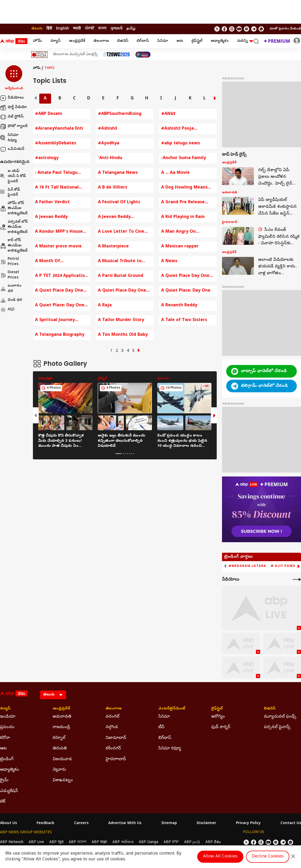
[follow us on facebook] (224, 29)
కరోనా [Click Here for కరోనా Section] (5, 738)
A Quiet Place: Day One (186, 291)
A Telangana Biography (60, 335)
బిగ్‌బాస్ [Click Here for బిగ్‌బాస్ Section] (165, 738)
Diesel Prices (9, 275)
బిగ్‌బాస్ (143, 41)
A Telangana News (118, 173)
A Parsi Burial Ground (121, 276)
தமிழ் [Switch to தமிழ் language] (131, 29)
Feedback (45, 824)
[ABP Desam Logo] (14, 41)
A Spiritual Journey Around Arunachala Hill (60, 320)
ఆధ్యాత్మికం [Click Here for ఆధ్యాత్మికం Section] (9, 770)
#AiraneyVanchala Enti (59, 129)
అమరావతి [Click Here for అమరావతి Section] (62, 717)
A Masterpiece (113, 247)
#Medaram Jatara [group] (247, 566)
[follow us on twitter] (217, 29)
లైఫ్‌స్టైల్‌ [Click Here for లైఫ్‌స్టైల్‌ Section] (217, 709)
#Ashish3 (108, 129)
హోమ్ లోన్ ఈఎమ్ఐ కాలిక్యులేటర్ (14, 209)
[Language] (53, 695)
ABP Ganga (149, 842)
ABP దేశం (213, 842)
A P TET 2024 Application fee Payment (61, 276)
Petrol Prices (9, 262)
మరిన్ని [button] (245, 41)
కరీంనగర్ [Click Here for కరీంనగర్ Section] (113, 749)
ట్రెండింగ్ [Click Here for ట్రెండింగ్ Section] (7, 759)
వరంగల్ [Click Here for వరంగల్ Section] (112, 717)
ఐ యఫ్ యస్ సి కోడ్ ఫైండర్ (13, 176)
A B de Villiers (113, 188)
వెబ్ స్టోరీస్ (12, 117)
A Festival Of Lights (119, 202)
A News (169, 261)
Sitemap (169, 824)
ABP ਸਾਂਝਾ (171, 842)
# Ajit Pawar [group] (284, 566)
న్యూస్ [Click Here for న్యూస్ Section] (5, 709)
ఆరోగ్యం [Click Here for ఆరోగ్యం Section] (218, 717)
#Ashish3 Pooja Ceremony (177, 129)
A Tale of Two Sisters (184, 320)
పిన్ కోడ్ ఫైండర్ (10, 193)
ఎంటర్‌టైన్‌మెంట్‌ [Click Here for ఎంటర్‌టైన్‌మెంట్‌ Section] (172, 709)
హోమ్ (37, 41)
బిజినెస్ (123, 41)
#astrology (47, 158)
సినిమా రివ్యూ (9, 138)
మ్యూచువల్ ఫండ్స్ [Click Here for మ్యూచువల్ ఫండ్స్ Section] (280, 717)
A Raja (105, 306)
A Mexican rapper (180, 247)
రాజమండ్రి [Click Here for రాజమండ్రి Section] (61, 727)
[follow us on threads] (232, 29)
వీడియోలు (12, 98)
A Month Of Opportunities (50, 262)
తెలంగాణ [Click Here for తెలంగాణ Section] (114, 709)
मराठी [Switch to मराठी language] (77, 29)
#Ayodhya (109, 144)
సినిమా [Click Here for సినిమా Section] (164, 717)
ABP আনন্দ (78, 842)
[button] (14, 78)
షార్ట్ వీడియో (13, 108)
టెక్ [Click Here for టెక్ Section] (3, 802)
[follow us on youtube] (239, 29)
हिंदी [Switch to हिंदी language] (49, 29)
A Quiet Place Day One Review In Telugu (122, 291)
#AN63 (168, 114)
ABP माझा (99, 842)
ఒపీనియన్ (12, 149)
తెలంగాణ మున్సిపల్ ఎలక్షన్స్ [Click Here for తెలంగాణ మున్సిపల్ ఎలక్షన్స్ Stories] (75, 55)
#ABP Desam (49, 114)
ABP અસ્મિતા (123, 842)
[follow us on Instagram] (246, 29)
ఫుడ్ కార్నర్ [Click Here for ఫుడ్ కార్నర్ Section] (221, 727)
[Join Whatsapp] (261, 29)
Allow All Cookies (220, 857)
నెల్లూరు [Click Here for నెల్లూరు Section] (59, 770)
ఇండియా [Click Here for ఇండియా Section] (8, 717)
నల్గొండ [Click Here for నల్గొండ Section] (112, 727)
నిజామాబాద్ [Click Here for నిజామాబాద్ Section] (116, 738)
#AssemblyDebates (56, 144)
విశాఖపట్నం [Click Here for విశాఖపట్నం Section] (63, 780)
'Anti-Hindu (110, 158)
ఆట (180, 41)
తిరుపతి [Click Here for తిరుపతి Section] (60, 749)
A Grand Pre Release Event (183, 203)
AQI (7, 310)
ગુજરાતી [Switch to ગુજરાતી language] (116, 29)
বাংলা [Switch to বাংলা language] (102, 29)
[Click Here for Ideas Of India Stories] (40, 55)
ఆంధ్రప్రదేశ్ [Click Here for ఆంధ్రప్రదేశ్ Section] (61, 709)
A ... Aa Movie (175, 173)
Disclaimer (206, 824)
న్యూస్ (55, 41)
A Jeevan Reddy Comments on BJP (117, 217)
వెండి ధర (11, 300)
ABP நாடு (192, 842)
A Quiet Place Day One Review (59, 291)
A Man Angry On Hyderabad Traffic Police (188, 232)
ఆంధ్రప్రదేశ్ (77, 41)
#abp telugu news (181, 144)
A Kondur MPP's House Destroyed (59, 232)
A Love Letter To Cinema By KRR (125, 232)
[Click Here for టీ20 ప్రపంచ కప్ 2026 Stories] (116, 55)
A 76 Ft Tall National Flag (57, 188)
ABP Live (36, 842)
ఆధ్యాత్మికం (220, 41)
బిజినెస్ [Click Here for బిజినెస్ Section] (270, 709)
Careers (81, 824)
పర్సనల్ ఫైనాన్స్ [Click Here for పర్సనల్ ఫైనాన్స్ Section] (277, 727)
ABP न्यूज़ (56, 842)
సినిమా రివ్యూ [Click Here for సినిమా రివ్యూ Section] (170, 749)
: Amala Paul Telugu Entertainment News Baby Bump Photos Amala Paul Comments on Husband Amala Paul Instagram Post (60, 173)
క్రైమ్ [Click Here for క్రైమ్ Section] (4, 780)
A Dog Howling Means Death (184, 188)
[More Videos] (297, 579)
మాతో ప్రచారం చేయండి (285, 29)
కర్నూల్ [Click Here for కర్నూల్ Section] (59, 738)
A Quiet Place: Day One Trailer (60, 306)
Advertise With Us (125, 824)
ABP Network (12, 842)
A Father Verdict (52, 202)
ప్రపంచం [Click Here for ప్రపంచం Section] (7, 727)
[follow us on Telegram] (254, 29)
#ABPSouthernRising (120, 114)
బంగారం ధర (11, 289)
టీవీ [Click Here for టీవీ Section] (161, 727)
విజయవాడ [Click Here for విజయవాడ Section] (62, 759)
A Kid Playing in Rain (183, 217)
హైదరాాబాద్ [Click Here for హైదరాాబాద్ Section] (116, 759)
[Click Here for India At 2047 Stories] (143, 55)
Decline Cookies (268, 857)
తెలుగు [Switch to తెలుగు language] (37, 29)
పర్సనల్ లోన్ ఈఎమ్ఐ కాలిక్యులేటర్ (14, 227)
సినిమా (163, 41)
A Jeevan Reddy (51, 217)
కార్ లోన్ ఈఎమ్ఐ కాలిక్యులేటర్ (14, 246)
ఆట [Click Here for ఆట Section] (3, 749)
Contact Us (291, 824)
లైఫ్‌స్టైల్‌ (197, 41)
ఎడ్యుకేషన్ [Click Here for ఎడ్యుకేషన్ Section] (9, 791)
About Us (8, 824)
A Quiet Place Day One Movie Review (185, 276)
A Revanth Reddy (179, 306)
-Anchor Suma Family (184, 158)
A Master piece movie (58, 247)
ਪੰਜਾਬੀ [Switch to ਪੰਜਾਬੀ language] (89, 29)
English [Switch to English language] (63, 29)
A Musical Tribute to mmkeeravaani (120, 262)
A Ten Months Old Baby (123, 335)
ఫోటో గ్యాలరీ (14, 126)
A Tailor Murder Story (121, 320)
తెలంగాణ (101, 41)
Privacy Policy (248, 824)
